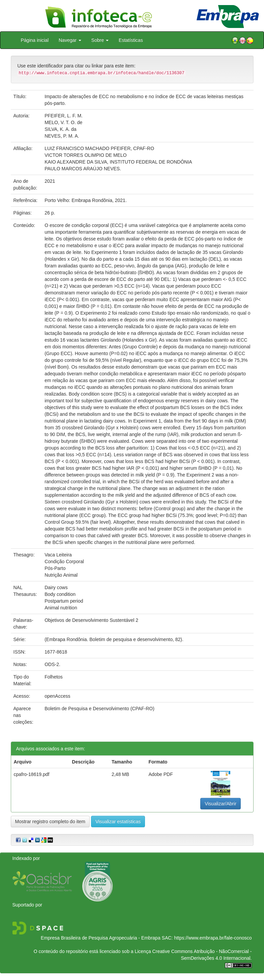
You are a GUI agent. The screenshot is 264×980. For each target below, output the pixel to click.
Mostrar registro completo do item (50, 822)
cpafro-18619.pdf (32, 774)
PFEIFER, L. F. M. (64, 116)
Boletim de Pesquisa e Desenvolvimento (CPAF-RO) (99, 709)
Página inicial (35, 40)
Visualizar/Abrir (221, 804)
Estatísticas (131, 40)
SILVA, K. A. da (60, 129)
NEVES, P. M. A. (62, 136)
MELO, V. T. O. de (63, 122)
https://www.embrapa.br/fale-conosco (213, 938)
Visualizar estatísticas (118, 822)
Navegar (70, 40)
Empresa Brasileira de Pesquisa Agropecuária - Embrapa (101, 938)
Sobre (100, 40)
